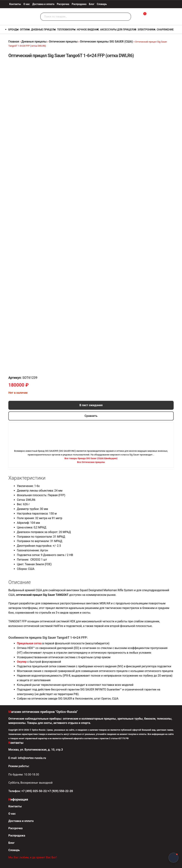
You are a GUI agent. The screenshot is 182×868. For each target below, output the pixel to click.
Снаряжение (165, 30)
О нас (27, 4)
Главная (14, 42)
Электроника (147, 30)
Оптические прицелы (63, 42)
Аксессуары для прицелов (118, 30)
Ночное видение (88, 30)
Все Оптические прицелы (91, 462)
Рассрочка (63, 4)
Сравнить (91, 416)
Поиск (127, 17)
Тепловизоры (66, 30)
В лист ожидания (91, 405)
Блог (92, 4)
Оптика (25, 30)
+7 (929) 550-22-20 (60, 791)
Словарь (102, 4)
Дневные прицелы (44, 30)
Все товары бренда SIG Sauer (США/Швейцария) (91, 458)
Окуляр (22, 662)
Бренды (14, 30)
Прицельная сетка (29, 643)
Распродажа (79, 4)
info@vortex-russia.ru (32, 758)
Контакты (15, 4)
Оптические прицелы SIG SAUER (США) (106, 42)
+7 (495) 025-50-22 (34, 791)
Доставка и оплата (43, 4)
